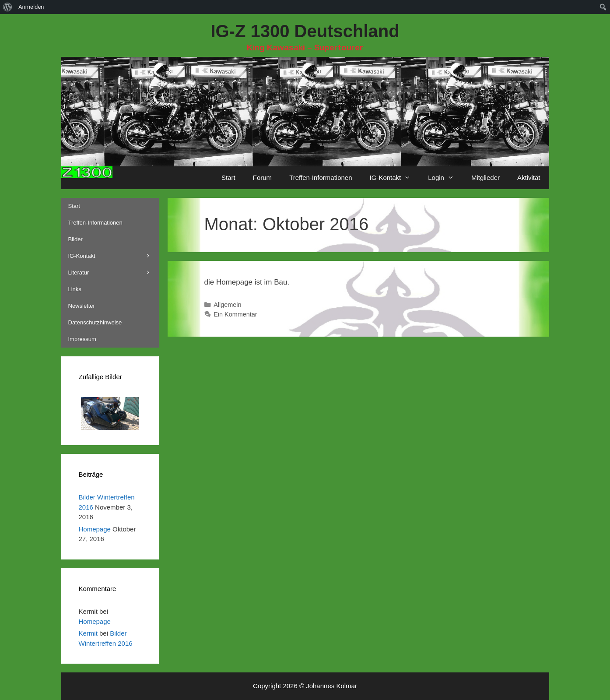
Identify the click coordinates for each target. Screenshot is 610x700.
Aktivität (529, 178)
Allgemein (227, 305)
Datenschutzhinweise (95, 322)
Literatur (114, 273)
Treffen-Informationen (321, 178)
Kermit (88, 633)
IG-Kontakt (395, 178)
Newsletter (82, 306)
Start (228, 178)
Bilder (75, 239)
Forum (262, 178)
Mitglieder (486, 178)
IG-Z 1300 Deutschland (305, 31)
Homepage (95, 529)
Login (445, 178)
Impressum (82, 339)
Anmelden (31, 7)
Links (75, 289)
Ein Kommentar (235, 314)
